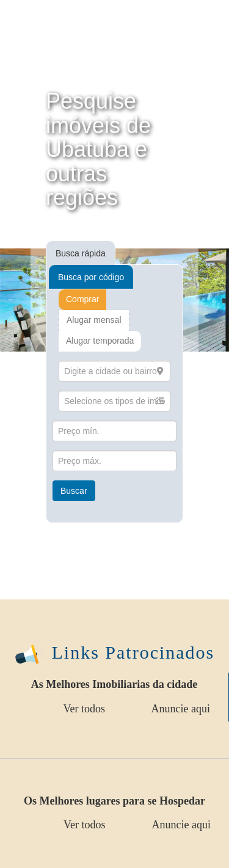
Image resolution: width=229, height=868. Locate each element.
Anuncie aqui (181, 709)
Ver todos (85, 709)
